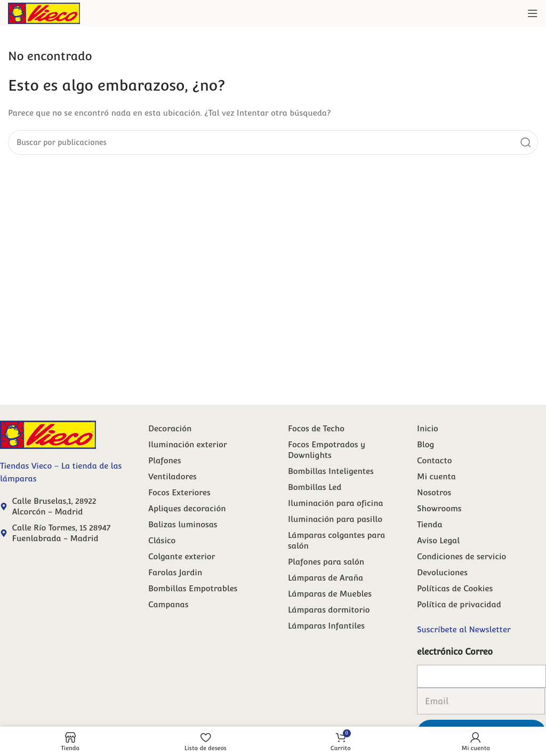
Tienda (430, 524)
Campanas (168, 604)
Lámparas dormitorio (329, 610)
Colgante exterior (182, 556)
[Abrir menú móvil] (533, 13)
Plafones (165, 460)
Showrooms (439, 508)
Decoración (170, 428)
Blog (425, 444)
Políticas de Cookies (455, 588)
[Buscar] (273, 142)
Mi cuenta (436, 476)
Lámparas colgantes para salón (337, 540)
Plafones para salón (326, 562)
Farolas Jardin (175, 572)
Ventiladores (172, 476)
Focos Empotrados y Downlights (327, 450)
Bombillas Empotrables (193, 588)
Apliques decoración (187, 508)
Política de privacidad (459, 604)
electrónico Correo (455, 652)
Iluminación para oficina (336, 503)
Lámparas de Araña (326, 578)
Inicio (428, 428)
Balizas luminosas (183, 524)
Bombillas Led (315, 487)
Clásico (162, 540)
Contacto (434, 460)
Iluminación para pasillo (335, 519)
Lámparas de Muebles (330, 594)
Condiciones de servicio (461, 556)
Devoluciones (442, 572)
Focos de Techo (316, 428)
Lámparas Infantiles (326, 626)
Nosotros (434, 492)
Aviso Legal (438, 540)
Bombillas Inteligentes (331, 471)
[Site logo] (44, 13)
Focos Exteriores (179, 492)
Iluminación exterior (188, 444)
